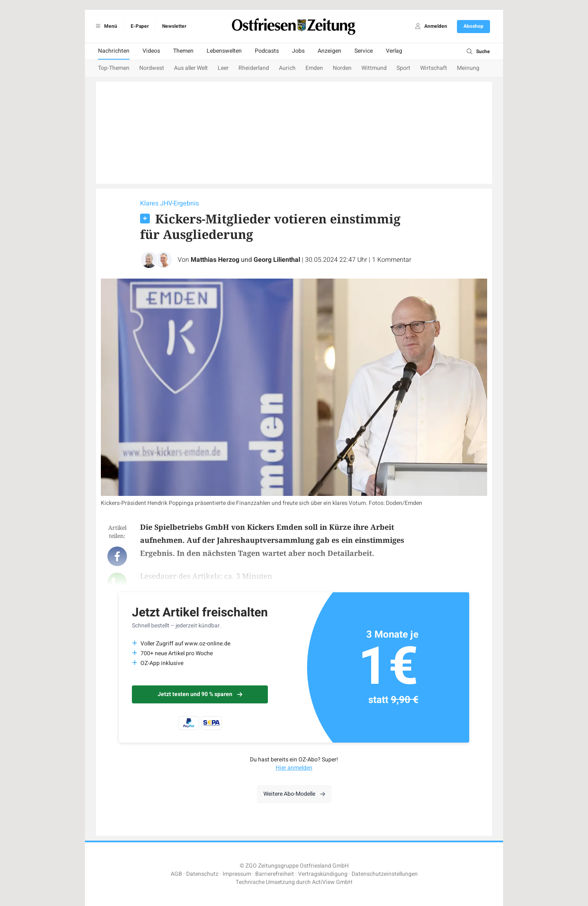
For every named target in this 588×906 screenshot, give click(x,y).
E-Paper (140, 26)
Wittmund (374, 68)
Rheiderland (254, 68)
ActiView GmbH (332, 882)
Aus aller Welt (191, 68)
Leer (223, 68)
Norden (342, 68)
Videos (151, 51)
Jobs (298, 51)
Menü (105, 26)
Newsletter (174, 26)
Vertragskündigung (323, 874)
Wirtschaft (434, 68)
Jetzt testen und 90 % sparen (200, 694)
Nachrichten (114, 51)
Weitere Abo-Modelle (294, 794)
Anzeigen (330, 51)
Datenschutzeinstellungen (385, 874)
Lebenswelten (224, 51)
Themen (183, 51)
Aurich (287, 68)
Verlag (394, 51)
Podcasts (267, 51)
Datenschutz (202, 874)
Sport (403, 68)
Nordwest (152, 68)
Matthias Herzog (215, 260)
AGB (176, 874)
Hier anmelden (294, 768)
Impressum (237, 874)
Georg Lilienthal (277, 260)
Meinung (468, 68)
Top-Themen (114, 68)
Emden (314, 68)
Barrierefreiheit (275, 874)
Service (364, 51)
